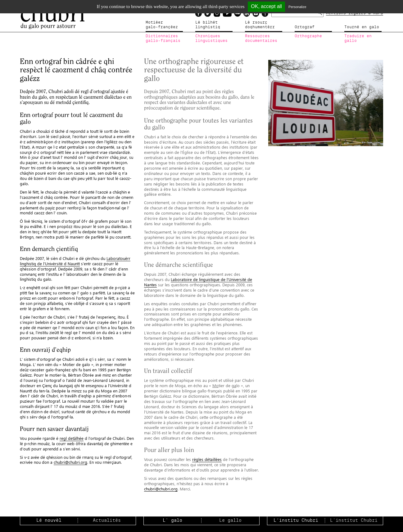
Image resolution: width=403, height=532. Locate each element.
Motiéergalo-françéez (162, 25)
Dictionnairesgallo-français (163, 38)
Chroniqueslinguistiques (211, 38)
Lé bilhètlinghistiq (208, 25)
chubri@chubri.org (70, 462)
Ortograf (305, 27)
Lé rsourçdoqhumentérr (260, 25)
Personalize (297, 7)
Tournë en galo (362, 27)
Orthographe (308, 36)
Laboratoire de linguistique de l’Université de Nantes (198, 282)
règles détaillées (207, 459)
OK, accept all (266, 6)
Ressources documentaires (261, 38)
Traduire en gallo (358, 38)
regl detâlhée (72, 438)
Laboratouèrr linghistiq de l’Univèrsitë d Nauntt (75, 261)
